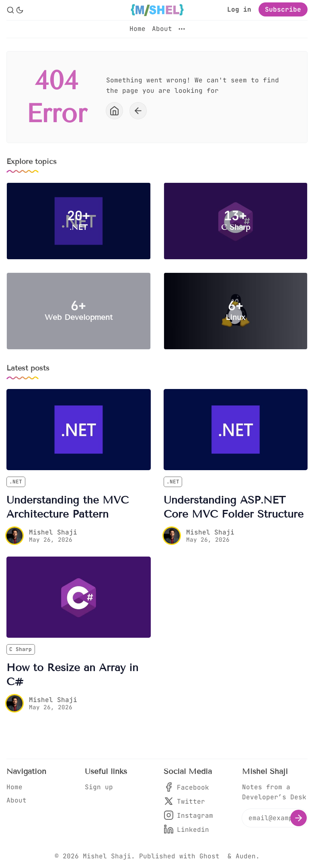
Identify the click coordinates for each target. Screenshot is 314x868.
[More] (182, 29)
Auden (246, 856)
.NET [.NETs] (16, 482)
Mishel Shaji (53, 532)
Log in (239, 9)
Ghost (209, 856)
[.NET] (79, 221)
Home (138, 29)
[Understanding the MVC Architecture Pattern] (79, 430)
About (162, 29)
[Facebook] (188, 787)
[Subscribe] (299, 818)
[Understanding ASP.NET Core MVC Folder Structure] (236, 430)
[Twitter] (188, 801)
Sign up (99, 787)
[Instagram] (188, 816)
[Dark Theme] (20, 10)
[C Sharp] (236, 221)
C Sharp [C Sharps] (21, 649)
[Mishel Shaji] (14, 536)
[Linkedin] (188, 830)
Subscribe (283, 9)
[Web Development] (79, 311)
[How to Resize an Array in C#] (79, 597)
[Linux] (236, 311)
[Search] (10, 10)
